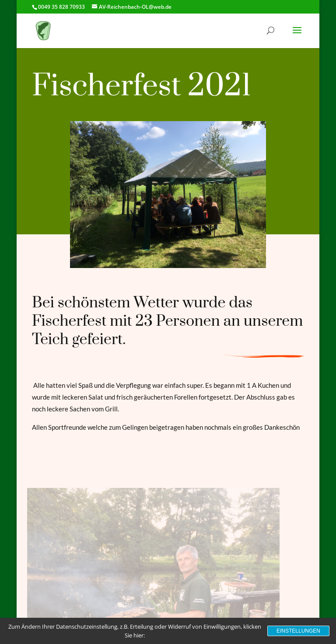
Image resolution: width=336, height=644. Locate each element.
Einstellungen (298, 631)
